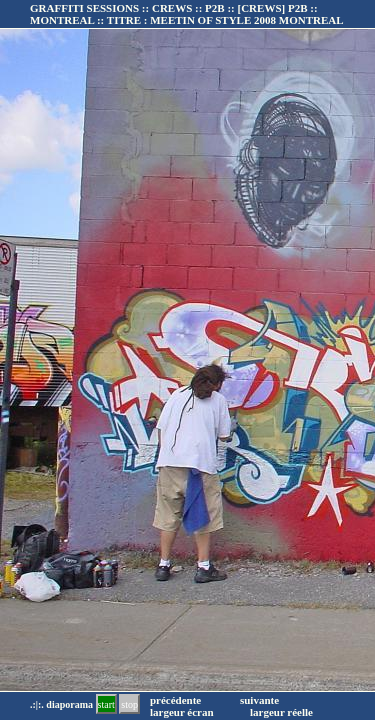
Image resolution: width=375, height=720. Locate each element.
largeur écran (182, 712)
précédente (175, 700)
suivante (259, 700)
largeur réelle (281, 712)
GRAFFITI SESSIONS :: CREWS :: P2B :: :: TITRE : (187, 14)
